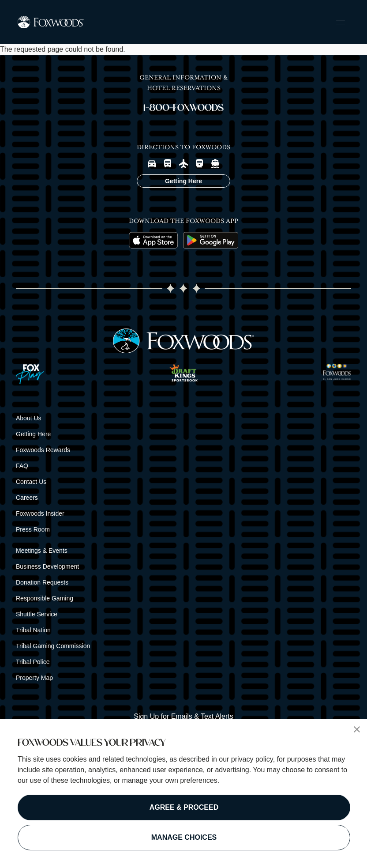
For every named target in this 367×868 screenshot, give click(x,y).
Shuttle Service (37, 614)
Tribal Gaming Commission (53, 646)
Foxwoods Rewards (43, 450)
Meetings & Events (42, 551)
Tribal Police (33, 662)
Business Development (47, 566)
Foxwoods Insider (40, 513)
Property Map (34, 678)
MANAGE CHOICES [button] (184, 837)
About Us (29, 418)
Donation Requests (42, 582)
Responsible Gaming (45, 598)
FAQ (22, 466)
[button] (357, 729)
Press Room (33, 529)
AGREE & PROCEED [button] (184, 807)
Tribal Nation (33, 630)
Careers (27, 498)
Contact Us (31, 482)
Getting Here (33, 434)
